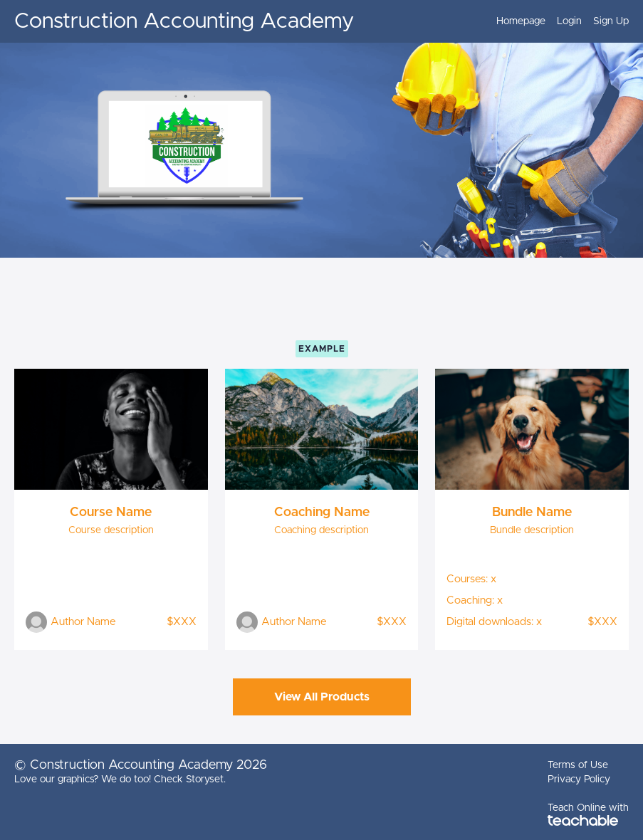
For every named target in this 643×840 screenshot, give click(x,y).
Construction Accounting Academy (184, 21)
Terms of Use (578, 765)
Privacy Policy (579, 779)
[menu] (557, 21)
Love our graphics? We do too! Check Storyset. (120, 779)
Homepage (521, 21)
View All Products (322, 697)
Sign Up (611, 21)
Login (569, 21)
